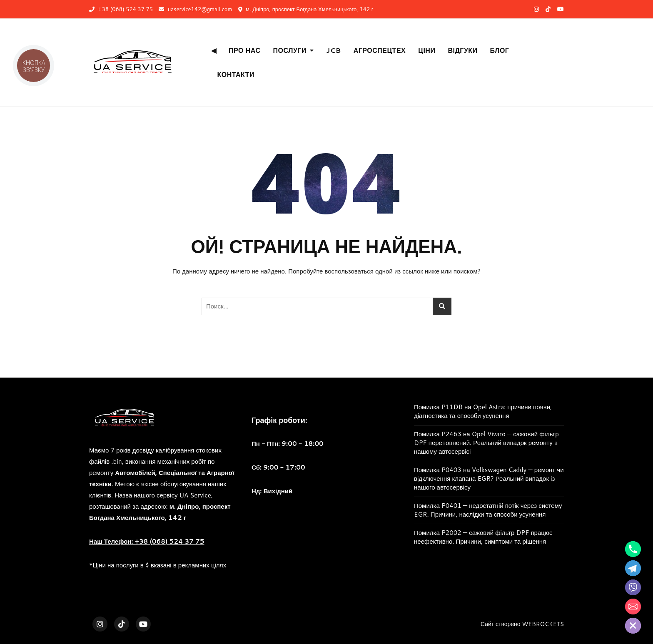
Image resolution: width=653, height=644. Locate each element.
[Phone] (633, 549)
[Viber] (633, 587)
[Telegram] (633, 568)
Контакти (236, 74)
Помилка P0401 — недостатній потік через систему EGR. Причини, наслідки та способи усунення (488, 510)
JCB (333, 50)
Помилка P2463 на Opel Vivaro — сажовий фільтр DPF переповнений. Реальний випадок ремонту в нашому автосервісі (486, 443)
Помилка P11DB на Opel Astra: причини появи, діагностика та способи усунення (483, 411)
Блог (500, 50)
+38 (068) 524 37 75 (121, 9)
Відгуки (462, 50)
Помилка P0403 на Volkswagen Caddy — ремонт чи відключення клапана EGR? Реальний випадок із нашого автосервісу (489, 479)
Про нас (245, 50)
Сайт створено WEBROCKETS (522, 624)
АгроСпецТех (380, 50)
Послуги (290, 50)
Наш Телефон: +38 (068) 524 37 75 (147, 541)
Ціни (427, 50)
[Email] (633, 607)
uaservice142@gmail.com (195, 9)
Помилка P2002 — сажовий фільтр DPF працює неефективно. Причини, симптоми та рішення (483, 537)
